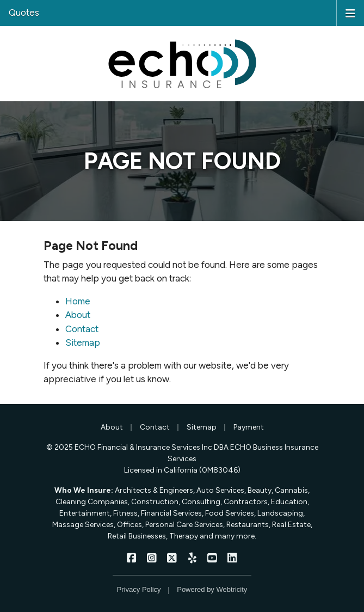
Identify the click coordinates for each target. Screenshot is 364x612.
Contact (82, 329)
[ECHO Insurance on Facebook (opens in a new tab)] (132, 558)
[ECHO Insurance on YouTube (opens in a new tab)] (212, 558)
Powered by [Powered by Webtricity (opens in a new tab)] (212, 589)
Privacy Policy (139, 589)
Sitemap (83, 342)
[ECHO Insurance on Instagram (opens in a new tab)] (152, 558)
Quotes (24, 13)
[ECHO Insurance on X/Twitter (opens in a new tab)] (172, 558)
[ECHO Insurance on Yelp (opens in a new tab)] (192, 558)
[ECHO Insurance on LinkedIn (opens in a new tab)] (233, 558)
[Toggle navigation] (350, 13)
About (78, 315)
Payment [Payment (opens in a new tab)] (249, 427)
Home (78, 301)
